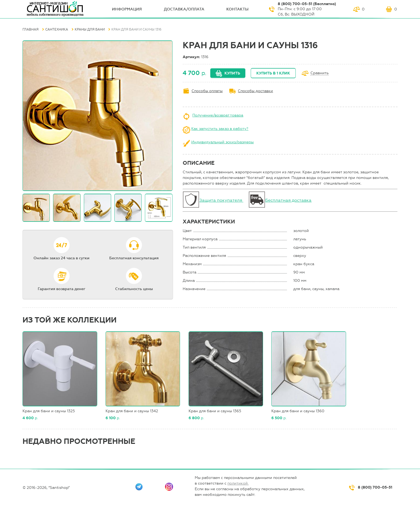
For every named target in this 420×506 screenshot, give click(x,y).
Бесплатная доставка (288, 200)
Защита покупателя (221, 200)
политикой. (238, 483)
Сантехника (57, 29)
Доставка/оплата (184, 9)
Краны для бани (90, 29)
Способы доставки (255, 91)
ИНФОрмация (127, 9)
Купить (232, 73)
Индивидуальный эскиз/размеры (222, 142)
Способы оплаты (207, 91)
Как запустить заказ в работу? (220, 129)
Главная (31, 29)
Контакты (237, 9)
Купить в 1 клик (273, 73)
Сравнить (320, 73)
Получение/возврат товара (218, 115)
